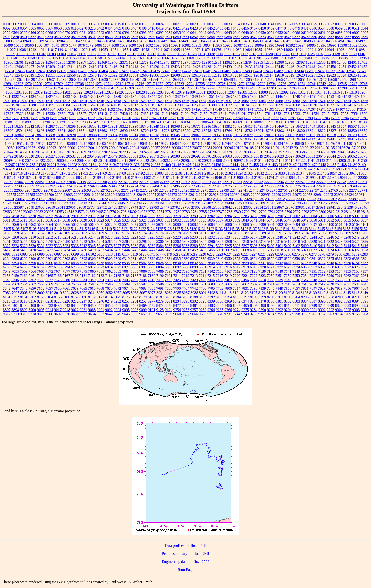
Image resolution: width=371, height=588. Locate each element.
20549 (113, 156)
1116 (236, 54)
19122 (341, 135)
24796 (122, 212)
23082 (124, 199)
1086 (98, 45)
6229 (270, 254)
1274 (301, 84)
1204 (308, 58)
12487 (278, 71)
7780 (203, 288)
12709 (89, 84)
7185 (117, 276)
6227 (253, 254)
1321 (7, 97)
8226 (66, 301)
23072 (103, 199)
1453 (330, 97)
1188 (241, 58)
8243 (92, 301)
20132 (309, 148)
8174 (109, 297)
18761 (217, 131)
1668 (296, 105)
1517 (109, 101)
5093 (288, 224)
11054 (113, 50)
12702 (58, 84)
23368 (343, 199)
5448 (160, 250)
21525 (84, 169)
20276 (196, 152)
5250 (364, 237)
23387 (353, 199)
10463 (256, 41)
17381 (71, 114)
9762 (322, 314)
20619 (258, 156)
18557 (352, 126)
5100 (330, 224)
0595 (160, 33)
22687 (67, 190)
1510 (49, 101)
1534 (203, 101)
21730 (45, 173)
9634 (92, 314)
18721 (154, 131)
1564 (262, 101)
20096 (228, 148)
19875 (320, 143)
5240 (279, 237)
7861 (305, 288)
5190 (271, 233)
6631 (185, 263)
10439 (152, 41)
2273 (204, 190)
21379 (145, 165)
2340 (16, 203)
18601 (29, 131)
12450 (331, 67)
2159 (197, 169)
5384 (160, 246)
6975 (356, 267)
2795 (280, 212)
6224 (228, 254)
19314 (165, 139)
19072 (248, 135)
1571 (322, 101)
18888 (50, 135)
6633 (203, 263)
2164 (231, 169)
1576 (364, 101)
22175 (144, 182)
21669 (289, 169)
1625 (194, 105)
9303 (330, 310)
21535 (114, 169)
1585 (75, 105)
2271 (125, 190)
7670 (109, 288)
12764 (108, 88)
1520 (134, 101)
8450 (92, 305)
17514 (268, 114)
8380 (271, 301)
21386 (156, 165)
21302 (83, 165)
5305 (203, 242)
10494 (339, 41)
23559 (344, 203)
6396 (32, 263)
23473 (179, 203)
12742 (321, 84)
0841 (168, 37)
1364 (237, 97)
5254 (24, 242)
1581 (41, 105)
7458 (220, 280)
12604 (133, 75)
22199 (175, 182)
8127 (270, 293)
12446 (290, 67)
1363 (228, 97)
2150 (26, 169)
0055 (313, 24)
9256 (185, 310)
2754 (160, 212)
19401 (290, 139)
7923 (322, 288)
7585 (100, 284)
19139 (362, 135)
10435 (121, 41)
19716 (195, 143)
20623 (279, 156)
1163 (140, 58)
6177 (160, 254)
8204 (296, 297)
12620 (300, 75)
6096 (49, 254)
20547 (102, 156)
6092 (15, 254)
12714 (129, 84)
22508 (196, 186)
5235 (237, 237)
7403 (126, 280)
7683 (143, 288)
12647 (218, 79)
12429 (217, 67)
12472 (134, 71)
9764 (339, 314)
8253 (126, 301)
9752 (262, 314)
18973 (102, 135)
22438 (81, 186)
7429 (194, 280)
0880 (313, 37)
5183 (220, 233)
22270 (321, 182)
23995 (49, 212)
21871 (17, 178)
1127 (328, 54)
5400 (271, 246)
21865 (362, 173)
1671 (322, 105)
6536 (126, 263)
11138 (210, 54)
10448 (183, 41)
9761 (313, 314)
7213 (194, 276)
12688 (362, 79)
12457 (41, 71)
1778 (266, 118)
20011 (93, 148)
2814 (348, 212)
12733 (261, 84)
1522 (151, 101)
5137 (253, 229)
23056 (62, 199)
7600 (194, 284)
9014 (49, 310)
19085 (279, 135)
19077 (269, 135)
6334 (168, 259)
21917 (186, 178)
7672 (117, 288)
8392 (339, 301)
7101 (203, 271)
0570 (66, 33)
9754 (271, 314)
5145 (321, 229)
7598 (177, 284)
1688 (86, 109)
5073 (117, 224)
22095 (61, 182)
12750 (27, 88)
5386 (177, 246)
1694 (128, 109)
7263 (356, 276)
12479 (197, 71)
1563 (254, 101)
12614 (238, 75)
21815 (209, 173)
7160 (24, 276)
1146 (361, 54)
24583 (90, 212)
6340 (220, 259)
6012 (271, 250)
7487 (237, 280)
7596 (160, 284)
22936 (235, 195)
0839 (151, 37)
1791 (55, 122)
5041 (254, 220)
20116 (280, 148)
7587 (117, 284)
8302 (194, 301)
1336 (92, 97)
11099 (11, 54)
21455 (254, 165)
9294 (288, 310)
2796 (288, 212)
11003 (363, 45)
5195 (313, 233)
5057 (364, 220)
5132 (210, 229)
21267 (10, 165)
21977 (280, 178)
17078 (186, 109)
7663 (75, 288)
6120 (143, 254)
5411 (322, 246)
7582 (92, 284)
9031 (83, 310)
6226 (245, 254)
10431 (89, 41)
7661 (66, 288)
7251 (279, 276)
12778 (211, 88)
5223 (134, 237)
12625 (352, 75)
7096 (194, 271)
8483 (211, 305)
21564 (160, 169)
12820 (57, 92)
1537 (228, 101)
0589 (117, 33)
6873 (100, 267)
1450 (305, 97)
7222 (254, 276)
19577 (51, 143)
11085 (257, 50)
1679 (18, 109)
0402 (100, 28)
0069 (66, 28)
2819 (24, 216)
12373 (144, 62)
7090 (169, 271)
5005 (322, 216)
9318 (32, 314)
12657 (322, 79)
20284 (206, 152)
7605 (228, 284)
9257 (194, 310)
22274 (331, 182)
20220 (102, 152)
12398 (331, 62)
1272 (159, 84)
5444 (126, 250)
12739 (292, 84)
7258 (322, 276)
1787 (364, 118)
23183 (207, 199)
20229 (123, 152)
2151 (56, 169)
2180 (150, 173)
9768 (364, 314)
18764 (227, 131)
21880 (67, 178)
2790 (246, 212)
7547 (305, 280)
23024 (349, 195)
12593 (123, 75)
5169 (100, 233)
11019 (73, 50)
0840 (160, 37)
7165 (49, 276)
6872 (92, 267)
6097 (58, 254)
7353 (41, 280)
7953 (339, 288)
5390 (203, 246)
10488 (318, 41)
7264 (364, 276)
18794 (258, 131)
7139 (270, 271)
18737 (175, 131)
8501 (279, 305)
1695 (137, 109)
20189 (81, 152)
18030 (175, 122)
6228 (262, 254)
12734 (271, 84)
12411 (71, 67)
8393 (347, 301)
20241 (133, 152)
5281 (75, 242)
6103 (101, 254)
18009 (133, 122)
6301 (49, 259)
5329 (24, 246)
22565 (290, 186)
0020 (151, 24)
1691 (103, 109)
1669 (305, 105)
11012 (31, 50)
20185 (71, 152)
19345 (206, 139)
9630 (66, 314)
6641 (262, 263)
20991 (228, 161)
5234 (228, 237)
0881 (322, 37)
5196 (322, 233)
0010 (75, 24)
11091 (298, 50)
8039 (84, 293)
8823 (347, 305)
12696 (18, 84)
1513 (75, 101)
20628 (300, 156)
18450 (269, 126)
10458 (225, 41)
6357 (279, 259)
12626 (362, 75)
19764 (257, 143)
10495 (350, 41)
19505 (9, 143)
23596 (9, 207)
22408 (61, 186)
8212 (364, 297)
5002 (296, 216)
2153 (104, 169)
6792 (49, 267)
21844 (301, 173)
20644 (331, 156)
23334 (291, 199)
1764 (108, 118)
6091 (7, 254)
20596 (206, 156)
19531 (30, 143)
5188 (254, 233)
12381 (217, 62)
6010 (254, 250)
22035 (332, 178)
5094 (296, 224)
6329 (160, 259)
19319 (175, 139)
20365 (310, 152)
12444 (269, 67)
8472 (151, 305)
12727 (211, 84)
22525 (227, 186)
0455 (237, 28)
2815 (356, 212)
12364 (50, 62)
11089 (278, 50)
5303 (185, 242)
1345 (160, 97)
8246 (100, 301)
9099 (143, 310)
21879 (48, 178)
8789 (313, 305)
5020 (83, 220)
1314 (319, 92)
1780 (283, 118)
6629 (168, 263)
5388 (185, 246)
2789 (237, 212)
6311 (134, 259)
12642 (166, 79)
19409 (300, 139)
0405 (117, 28)
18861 (9, 135)
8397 (7, 305)
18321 (113, 126)
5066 (66, 224)
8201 (279, 297)
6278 (322, 254)
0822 (32, 37)
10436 (131, 41)
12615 (248, 75)
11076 (216, 50)
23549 (323, 203)
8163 (41, 297)
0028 (185, 24)
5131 (202, 229)
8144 (339, 293)
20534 (81, 156)
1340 (126, 97)
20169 (50, 152)
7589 (126, 284)
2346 (150, 203)
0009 (66, 24)
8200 (271, 297)
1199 (266, 58)
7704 (185, 288)
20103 (238, 148)
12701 (48, 84)
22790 (49, 195)
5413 (339, 246)
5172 (126, 233)
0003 (24, 24)
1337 (100, 97)
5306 (211, 242)
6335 (177, 259)
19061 (196, 135)
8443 (66, 305)
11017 (52, 50)
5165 (66, 233)
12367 (81, 62)
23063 (72, 199)
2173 (36, 173)
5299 (151, 242)
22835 (120, 195)
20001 (72, 148)
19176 (40, 139)
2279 (40, 195)
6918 (245, 267)
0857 (237, 37)
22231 (238, 182)
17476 (213, 114)
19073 (259, 135)
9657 (160, 314)
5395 (228, 246)
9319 (41, 314)
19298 (144, 139)
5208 (15, 237)
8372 (237, 301)
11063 (165, 50)
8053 (118, 293)
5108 (33, 229)
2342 (64, 203)
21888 (88, 178)
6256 (287, 254)
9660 (177, 314)
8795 (322, 305)
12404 (9, 67)
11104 (61, 54)
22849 (141, 195)
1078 (81, 45)
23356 (322, 199)
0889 (364, 37)
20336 (258, 152)
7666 (92, 288)
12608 (175, 75)
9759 (305, 314)
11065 (175, 50)
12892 (284, 92)
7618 (313, 284)
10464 (266, 41)
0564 (15, 33)
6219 (194, 254)
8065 (126, 293)
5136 (244, 229)
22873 (172, 195)
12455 (20, 71)
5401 (279, 246)
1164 (148, 58)
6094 (32, 254)
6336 (185, 259)
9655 (151, 314)
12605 (144, 75)
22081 (40, 182)
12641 (155, 79)
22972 (297, 195)
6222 (211, 254)
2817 (7, 216)
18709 (144, 131)
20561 (123, 156)
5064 (49, 224)
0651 (271, 33)
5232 (211, 237)
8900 (32, 310)
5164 (58, 233)
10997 (332, 45)
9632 (83, 314)
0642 (203, 33)
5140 (278, 229)
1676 (356, 105)
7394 (100, 280)
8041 (92, 293)
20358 (300, 152)
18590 (9, 131)
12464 (103, 71)
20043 (124, 148)
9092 (109, 310)
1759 (35, 118)
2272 (144, 190)
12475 (155, 71)
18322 (123, 126)
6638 (237, 263)
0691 (322, 33)
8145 (347, 293)
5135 (236, 229)
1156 (81, 58)
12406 (19, 67)
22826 (99, 195)
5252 (15, 242)
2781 (169, 212)
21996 (311, 178)
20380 (331, 152)
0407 (134, 28)
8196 (237, 297)
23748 (133, 207)
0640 (185, 33)
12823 (88, 92)
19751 (247, 143)
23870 (290, 207)
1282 (47, 92)
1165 (157, 58)
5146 (330, 229)
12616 (258, 75)
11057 (134, 50)
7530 (271, 280)
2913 (92, 216)
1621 (160, 105)
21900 (136, 178)
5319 (305, 242)
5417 (7, 250)
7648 (24, 288)
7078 (75, 271)
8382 (288, 301)
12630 (41, 79)
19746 (237, 143)
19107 (311, 135)
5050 (313, 220)
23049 (30, 199)
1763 (100, 118)
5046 (279, 220)
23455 (141, 203)
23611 (60, 207)
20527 (50, 156)
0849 (177, 37)
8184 (177, 297)
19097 (300, 135)
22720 (153, 190)
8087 (186, 293)
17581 (25, 118)
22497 (185, 186)
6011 (262, 250)
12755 (69, 88)
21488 (342, 165)
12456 (30, 71)
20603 (227, 156)
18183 (362, 122)
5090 (262, 224)
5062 (32, 224)
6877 (117, 267)
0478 (288, 28)
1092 (149, 45)
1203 (300, 58)
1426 (271, 97)
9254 (177, 310)
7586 (109, 284)
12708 (79, 84)
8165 (58, 297)
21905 (157, 178)
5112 (58, 229)
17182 (259, 109)
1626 (203, 105)
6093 (24, 254)
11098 (360, 50)
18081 (248, 122)
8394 (356, 301)
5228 (177, 237)
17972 (123, 122)
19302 (154, 139)
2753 (152, 212)
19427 (321, 139)
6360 (305, 259)
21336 (104, 165)
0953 (35, 41)
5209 (24, 237)
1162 (132, 58)
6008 (245, 250)
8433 (49, 305)
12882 (211, 92)
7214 (203, 276)
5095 (305, 224)
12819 (38, 92)
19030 (165, 135)
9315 (24, 314)
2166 (258, 169)
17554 (354, 114)
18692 (123, 131)
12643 (176, 79)
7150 (305, 271)
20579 (165, 156)
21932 (196, 178)
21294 (62, 165)
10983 (197, 45)
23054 (51, 199)
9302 (322, 310)
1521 (143, 101)
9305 (347, 310)
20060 (176, 148)
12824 (98, 92)
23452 (131, 203)
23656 (71, 207)
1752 (277, 114)
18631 (61, 131)
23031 (360, 195)
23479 (189, 203)
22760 (333, 190)
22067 (19, 182)
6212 (177, 254)
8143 (330, 293)
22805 (79, 195)
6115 (117, 254)
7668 (100, 288)
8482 (203, 305)
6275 (296, 254)
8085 (177, 293)
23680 (81, 207)
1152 (48, 58)
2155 (142, 169)
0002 (15, 24)
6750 (347, 263)
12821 (67, 92)
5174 (143, 233)
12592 (113, 75)
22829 (110, 195)
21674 (308, 169)
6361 (313, 259)
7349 (24, 280)
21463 (273, 165)
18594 (19, 131)
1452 (322, 97)
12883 (221, 92)
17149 (217, 109)
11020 (83, 50)
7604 (220, 284)
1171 (207, 58)
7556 (347, 280)
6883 (151, 267)
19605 (101, 143)
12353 (354, 58)
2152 (75, 169)
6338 (203, 259)
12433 (248, 67)
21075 (269, 161)
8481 (194, 305)
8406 (24, 305)
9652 (143, 314)
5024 (109, 220)
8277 (151, 301)
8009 (41, 293)
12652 (270, 79)
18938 (92, 135)
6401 (58, 263)
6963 (313, 267)
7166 (58, 276)
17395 (92, 114)
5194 (305, 233)
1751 (258, 114)
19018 (155, 135)
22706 (115, 190)
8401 (15, 305)
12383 (238, 62)
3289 (271, 216)
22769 (344, 190)
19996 (62, 148)
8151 (7, 297)
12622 (321, 75)
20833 (82, 161)
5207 (7, 237)
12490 (289, 71)
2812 (331, 212)
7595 (151, 284)
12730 (250, 84)
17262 (290, 109)
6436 (75, 263)
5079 (168, 224)
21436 (216, 165)
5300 (160, 242)
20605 (238, 156)
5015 (41, 220)
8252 (117, 301)
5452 (194, 250)
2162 (214, 169)
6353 (245, 259)
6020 (296, 250)
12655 (301, 79)
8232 (75, 301)
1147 (6, 58)
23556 (333, 203)
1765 (117, 118)
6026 (347, 250)
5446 (143, 250)
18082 (258, 122)
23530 (302, 203)
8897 (7, 310)
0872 (254, 37)
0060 (356, 24)
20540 (92, 156)
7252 (288, 276)
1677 (364, 105)
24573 (80, 212)
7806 (228, 288)
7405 (134, 280)
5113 (66, 229)
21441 (235, 165)
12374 (154, 62)
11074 (206, 50)
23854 (258, 207)
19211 (81, 139)
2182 (229, 173)
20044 (134, 148)
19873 (309, 143)
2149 (362, 165)
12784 (282, 88)
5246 (330, 237)
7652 (41, 288)
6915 (220, 267)
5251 (7, 242)
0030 (203, 24)
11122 (182, 54)
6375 (330, 259)
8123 (245, 293)
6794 (66, 267)
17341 (40, 114)
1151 (39, 58)
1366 (254, 97)
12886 (253, 92)
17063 (165, 109)
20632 (310, 156)
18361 (165, 126)
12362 (29, 62)
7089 (160, 271)
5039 (237, 220)
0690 (313, 33)
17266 (300, 109)
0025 (168, 24)
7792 (220, 288)
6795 (75, 267)
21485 (332, 165)
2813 (339, 212)
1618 (143, 105)
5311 (254, 242)
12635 (93, 79)
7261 (339, 276)
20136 (340, 148)
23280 (249, 199)
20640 (321, 156)
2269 (77, 190)
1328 (58, 97)
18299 (71, 126)
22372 (40, 186)
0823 (41, 37)
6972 (347, 267)
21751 (73, 173)
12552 (61, 75)
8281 (168, 301)
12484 (257, 71)
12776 (200, 88)
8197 (245, 297)
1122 (286, 54)
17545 (325, 114)
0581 (83, 33)
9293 (279, 310)
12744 (332, 84)
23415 (55, 203)
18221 (9, 126)
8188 (194, 297)
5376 (109, 246)
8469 (143, 305)
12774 (179, 88)
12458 (51, 71)
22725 (185, 190)
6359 (296, 259)
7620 (330, 284)
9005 (41, 310)
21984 (290, 178)
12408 (40, 67)
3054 (143, 216)
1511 (58, 101)
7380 (66, 280)
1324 (32, 97)
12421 (165, 67)
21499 (17, 169)
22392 (50, 186)
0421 (177, 28)
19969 (10, 148)
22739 (224, 190)
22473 (123, 186)
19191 (61, 139)
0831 (92, 37)
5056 (356, 220)
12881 (201, 92)
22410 (71, 186)
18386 (206, 126)
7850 (288, 288)
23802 (196, 207)
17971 (112, 122)
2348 (199, 203)
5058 (7, 224)
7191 (168, 276)
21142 (320, 161)
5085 (220, 224)
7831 (245, 288)
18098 (289, 122)
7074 (58, 271)
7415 (160, 280)
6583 (151, 263)
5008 (347, 216)
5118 (100, 229)
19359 (238, 139)
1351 (211, 97)
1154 (64, 58)
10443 (173, 41)
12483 (247, 71)
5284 (100, 242)
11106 (82, 54)
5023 (100, 220)
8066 (135, 293)
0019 (143, 24)
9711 (211, 314)
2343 (73, 203)
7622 (339, 284)
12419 (144, 67)
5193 (296, 233)
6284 (7, 259)
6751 (356, 263)
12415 (102, 67)
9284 (254, 310)
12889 (274, 92)
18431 (258, 126)
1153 (56, 58)
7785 (211, 288)
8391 (330, 301)
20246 (144, 152)
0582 (92, 33)
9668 (203, 314)
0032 (220, 24)
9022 (75, 310)
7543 (288, 280)
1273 (241, 84)
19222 (102, 139)
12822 (78, 92)
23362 (332, 199)
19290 (133, 139)
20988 (217, 161)
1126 (319, 54)
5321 (322, 242)
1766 (136, 118)
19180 (50, 139)
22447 (113, 186)
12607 (165, 75)
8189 (203, 297)
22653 (9, 190)
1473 (356, 97)
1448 (288, 97)
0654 (288, 33)
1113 (201, 54)
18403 (238, 126)
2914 (100, 216)
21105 (280, 161)
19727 (216, 143)
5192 (288, 233)
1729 (331, 109)
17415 (102, 114)
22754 (293, 190)
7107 (228, 271)
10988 (249, 45)
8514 (305, 305)
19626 (132, 143)
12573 (92, 75)
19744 (226, 143)
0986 (70, 41)
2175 (63, 173)
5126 (168, 229)
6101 (84, 254)
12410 (61, 67)
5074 (126, 224)
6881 (134, 267)
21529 (95, 169)
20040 (114, 148)
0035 (245, 24)
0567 (41, 33)
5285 (109, 242)
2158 (188, 169)
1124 (303, 54)
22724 (174, 190)
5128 (185, 229)
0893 (10, 41)
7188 (143, 276)
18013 (144, 122)
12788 (323, 88)
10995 (311, 45)
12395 (310, 62)
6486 (109, 263)
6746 (313, 263)
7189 (151, 276)
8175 (117, 297)
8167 (75, 297)
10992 (290, 45)
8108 (211, 293)
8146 (356, 293)
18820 (300, 131)
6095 (41, 254)
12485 (268, 71)
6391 (364, 259)
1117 (244, 54)
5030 (160, 220)
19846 (299, 143)
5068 (83, 224)
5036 (211, 220)
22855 (151, 195)
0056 (322, 24)
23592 (364, 203)
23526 (291, 203)
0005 (41, 24)
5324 (347, 242)
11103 (51, 54)
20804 (61, 161)
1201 (283, 58)
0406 (126, 28)
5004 (313, 216)
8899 (24, 310)
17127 (207, 109)
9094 (117, 310)
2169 (346, 169)
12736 (282, 84)
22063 (9, 182)
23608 (40, 207)
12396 (321, 62)
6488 (117, 263)
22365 (29, 186)
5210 (32, 237)
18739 (185, 131)
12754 (58, 88)
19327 (185, 139)
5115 (83, 229)
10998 (342, 45)
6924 (296, 267)
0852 (194, 37)
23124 (176, 199)
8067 (143, 293)
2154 (123, 169)
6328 (151, 259)
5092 (279, 224)
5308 (228, 242)
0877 (296, 37)
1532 (194, 101)
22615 (331, 186)
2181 (179, 173)
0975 (53, 41)
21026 (248, 161)
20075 (186, 148)
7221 (245, 276)
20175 (61, 152)
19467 (362, 139)
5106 (16, 229)
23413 (44, 203)
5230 (194, 237)
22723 (164, 190)
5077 (151, 224)
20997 (238, 161)
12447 (300, 67)
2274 (234, 190)
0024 (160, 24)
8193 (220, 297)
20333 (248, 152)
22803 (68, 195)
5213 (58, 237)
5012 (15, 220)
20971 (207, 161)
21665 (278, 169)
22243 (269, 182)
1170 (199, 58)
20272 (185, 152)
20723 (40, 161)
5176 (160, 233)
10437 (141, 41)
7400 (117, 280)
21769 (102, 173)
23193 (228, 199)
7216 (220, 276)
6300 (41, 259)
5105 (7, 229)
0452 (211, 28)
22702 (105, 190)
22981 (318, 195)
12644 (186, 79)
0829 (75, 37)
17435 (144, 114)
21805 (169, 173)
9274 (237, 310)
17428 (123, 114)
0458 (262, 28)
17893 (26, 122)
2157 (169, 169)
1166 (165, 58)
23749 (144, 207)
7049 (7, 271)
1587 (92, 105)
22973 (308, 195)
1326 (41, 97)
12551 (50, 75)
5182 (211, 233)
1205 (317, 58)
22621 (342, 186)
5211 (41, 237)
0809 (7, 37)
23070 (93, 199)
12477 (176, 71)
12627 (9, 79)
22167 (123, 182)
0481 (305, 28)
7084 (126, 271)
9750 (254, 314)
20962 (186, 161)
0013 (100, 24)
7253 (296, 276)
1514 (83, 101)
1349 (194, 97)
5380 (134, 246)
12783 (271, 88)
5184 (228, 233)
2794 (271, 212)
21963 (248, 178)
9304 (339, 310)
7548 (313, 280)
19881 (341, 143)
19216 (92, 139)
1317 (344, 92)
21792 (140, 173)
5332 (49, 246)
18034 (185, 122)
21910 (176, 178)
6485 (100, 263)
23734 (123, 207)
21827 (249, 173)
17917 (64, 122)
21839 (291, 173)
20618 (248, 156)
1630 (211, 105)
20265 (165, 152)
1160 (115, 58)
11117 (152, 54)
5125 (159, 229)
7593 (134, 284)
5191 (279, 233)
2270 (96, 190)
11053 (103, 50)
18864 (30, 135)
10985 (217, 45)
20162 (40, 152)
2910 (66, 216)
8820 (339, 305)
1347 (177, 97)
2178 (112, 173)
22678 (48, 190)
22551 (248, 186)
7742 (194, 288)
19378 (258, 139)
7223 (262, 276)
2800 (322, 212)
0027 (177, 24)
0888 (356, 37)
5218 (100, 237)
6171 (151, 254)
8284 (177, 301)
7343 (7, 280)
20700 (19, 161)
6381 (339, 259)
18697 (133, 131)
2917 (126, 216)
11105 (72, 54)
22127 (92, 182)
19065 (217, 135)
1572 (330, 101)
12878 (169, 92)
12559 (81, 75)
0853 (203, 37)
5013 (24, 220)
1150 (31, 58)
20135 (330, 148)
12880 (190, 92)
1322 (15, 97)
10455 (204, 41)
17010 (155, 109)
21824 (238, 173)
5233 (220, 237)
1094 (166, 45)
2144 (226, 165)
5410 (313, 246)
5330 (32, 246)
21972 (259, 178)
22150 (102, 182)
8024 (66, 293)
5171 (117, 233)
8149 (364, 293)
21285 (31, 165)
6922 (279, 267)
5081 (185, 224)
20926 (155, 161)
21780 (121, 173)
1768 (163, 118)
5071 (100, 224)
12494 (299, 71)
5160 (24, 233)
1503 (15, 101)
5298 (143, 242)
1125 (311, 54)
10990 (269, 45)
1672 (330, 105)
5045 (271, 220)
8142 (322, 293)
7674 (126, 288)
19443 (342, 139)
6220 (202, 254)
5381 (143, 246)
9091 (100, 310)
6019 (288, 250)
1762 (91, 118)
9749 (245, 314)
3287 (254, 216)
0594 (151, 33)
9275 (245, 310)
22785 (30, 195)
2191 (166, 178)
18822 (321, 131)
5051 (322, 220)
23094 (134, 199)
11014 (42, 50)
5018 (66, 220)
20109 (259, 148)
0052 (288, 24)
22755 (304, 190)
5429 (92, 250)
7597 (168, 284)
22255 (290, 182)
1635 (254, 105)
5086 (228, 224)
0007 (58, 24)
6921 (271, 267)
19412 (310, 139)
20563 (133, 156)
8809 (330, 305)
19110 (321, 135)
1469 (339, 97)
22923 (214, 195)
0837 (143, 37)
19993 (51, 148)
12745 (342, 84)
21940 (217, 178)
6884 (160, 267)
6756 (32, 267)
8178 (134, 297)
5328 (15, 246)
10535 (19, 45)
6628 (160, 263)
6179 (168, 254)
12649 (238, 79)
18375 (196, 126)
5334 (66, 246)
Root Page (185, 570)
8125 (253, 293)
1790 (46, 122)
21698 (356, 169)
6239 (279, 254)
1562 (245, 101)
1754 (315, 114)
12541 (351, 71)
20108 (249, 148)
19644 (153, 143)
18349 (154, 126)
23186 (218, 199)
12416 (113, 67)
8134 (296, 293)
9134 (168, 310)
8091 (203, 293)
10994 (301, 45)
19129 (352, 135)
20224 (113, 152)
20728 (51, 161)
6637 (228, 263)
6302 (58, 259)
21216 (352, 161)
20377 (321, 152)
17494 (240, 114)
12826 (119, 92)
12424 (185, 67)
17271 (321, 109)
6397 (41, 263)
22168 (133, 182)
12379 (196, 62)
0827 (58, 37)
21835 (270, 173)
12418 (133, 67)
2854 (58, 216)
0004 (32, 24)
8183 (168, 297)
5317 (288, 242)
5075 (134, 224)
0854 (211, 37)
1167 (174, 58)
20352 (279, 152)
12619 (290, 75)
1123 (294, 54)
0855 (220, 37)
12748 (363, 84)
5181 (203, 233)
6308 (109, 259)
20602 (217, 156)
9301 (313, 310)
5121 (125, 229)
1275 (18, 88)
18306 (81, 126)
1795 (103, 122)
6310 (126, 259)
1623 (177, 105)
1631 (220, 105)
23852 (248, 207)
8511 (296, 305)
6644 (288, 263)
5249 (356, 237)
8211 (356, 297)
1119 (261, 54)
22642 (362, 186)
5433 (100, 250)
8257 (143, 301)
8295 (185, 301)
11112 (132, 54)
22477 (144, 186)
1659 (279, 105)
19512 (20, 143)
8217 (41, 301)
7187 (134, 276)
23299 (270, 199)
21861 (351, 173)
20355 (290, 152)
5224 (143, 237)
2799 (314, 212)
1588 (100, 105)
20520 (29, 156)
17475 (203, 114)
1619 (151, 105)
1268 (352, 79)
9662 (185, 314)
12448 (310, 67)
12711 (108, 84)
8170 (83, 297)
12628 (20, 79)
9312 (7, 314)
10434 (110, 41)
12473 (145, 71)
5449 (168, 250)
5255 (32, 242)
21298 (72, 165)
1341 (134, 97)
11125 (192, 54)
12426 (196, 67)
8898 (15, 310)
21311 (93, 165)
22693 (86, 190)
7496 (245, 280)
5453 (203, 250)
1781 (292, 118)
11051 (93, 50)
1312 (302, 92)
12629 (30, 79)
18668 (102, 131)
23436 (93, 203)
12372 (133, 62)
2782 (177, 212)
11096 (339, 50)
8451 (100, 305)
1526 (185, 101)
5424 (66, 250)
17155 (228, 109)
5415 (356, 246)
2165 (250, 169)
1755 (334, 114)
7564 (24, 284)
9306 (356, 310)
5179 (185, 233)
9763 (330, 314)
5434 (109, 250)
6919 (254, 267)
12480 (216, 71)
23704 (92, 207)
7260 (330, 276)
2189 (97, 178)
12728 (221, 84)
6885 (168, 267)
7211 (177, 276)
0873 (262, 37)
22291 (362, 182)
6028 (364, 250)
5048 (296, 220)
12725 (200, 84)
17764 (238, 118)
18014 (154, 122)
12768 (129, 88)
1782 (300, 118)
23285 (259, 199)
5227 (168, 237)
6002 (228, 250)
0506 (313, 28)
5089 (254, 224)
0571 (75, 33)
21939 (207, 178)
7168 (75, 276)
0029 (194, 24)
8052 (109, 293)
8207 (322, 297)
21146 (331, 161)
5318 (296, 242)
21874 (27, 178)
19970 (20, 148)
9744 (237, 314)
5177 (168, 233)
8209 (339, 297)
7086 (143, 271)
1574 (347, 101)
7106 (220, 271)
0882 (330, 37)
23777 (165, 207)
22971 (287, 195)
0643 (211, 33)
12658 (332, 79)
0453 (220, 28)
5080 (177, 224)
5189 (262, 233)
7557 (356, 280)
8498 (262, 305)
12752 (48, 88)
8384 (305, 301)
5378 (126, 246)
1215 (325, 58)
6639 (245, 263)
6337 (194, 259)
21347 (114, 165)
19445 (352, 139)
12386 (269, 62)
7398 (109, 280)
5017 (58, 220)
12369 (102, 62)
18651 (81, 131)
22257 (300, 182)
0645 (228, 33)
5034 (194, 220)
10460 (235, 41)
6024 (330, 250)
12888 (263, 92)
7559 (7, 284)
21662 (268, 169)
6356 (271, 259)
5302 (177, 242)
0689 (305, 33)
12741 (311, 84)
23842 (227, 207)
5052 (330, 220)
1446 (279, 97)
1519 (126, 101)
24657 (101, 212)
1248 (206, 71)
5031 (168, 220)
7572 (58, 284)
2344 (102, 203)
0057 (330, 24)
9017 (58, 310)
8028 (75, 293)
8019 (58, 293)
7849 (279, 288)
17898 (37, 122)
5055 (347, 220)
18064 (216, 122)
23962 (18, 212)
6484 (92, 263)
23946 (362, 207)
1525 (177, 101)
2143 (196, 165)
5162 (41, 233)
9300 (305, 310)
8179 (143, 297)
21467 (283, 165)
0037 (254, 24)
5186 (237, 233)
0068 (58, 28)
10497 (360, 41)
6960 (305, 267)
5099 (322, 224)
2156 (150, 169)
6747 (322, 263)
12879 (180, 92)
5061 (24, 224)
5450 (177, 250)
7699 (168, 288)
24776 (111, 212)
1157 (90, 58)
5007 (339, 216)
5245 (322, 237)
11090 (288, 50)
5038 (228, 220)
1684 (52, 109)
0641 (194, 33)
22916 (203, 195)
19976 (31, 148)
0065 (32, 28)
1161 (123, 58)
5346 (100, 246)
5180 (194, 233)
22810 (89, 195)
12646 (207, 79)
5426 (83, 250)
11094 (329, 50)
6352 (237, 259)
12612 (217, 75)
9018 (66, 310)
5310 (245, 242)
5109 (41, 229)
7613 (288, 284)
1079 (90, 45)
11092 (309, 50)
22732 (214, 190)
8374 (245, 301)
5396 (237, 246)
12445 (279, 67)
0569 (58, 33)
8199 (262, 297)
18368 (175, 126)
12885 (242, 92)
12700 (37, 84)
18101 (300, 122)
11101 (31, 54)
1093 (158, 45)
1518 (117, 101)
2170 (365, 169)
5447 (151, 250)
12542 (362, 71)
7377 (49, 280)
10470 (277, 41)
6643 (279, 263)
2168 (327, 169)
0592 (134, 33)
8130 (287, 293)
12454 (9, 71)
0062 (7, 28)
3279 (185, 216)
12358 (364, 58)
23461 (160, 203)
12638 (124, 79)
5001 (288, 216)
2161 (205, 169)
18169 (351, 122)
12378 (185, 62)
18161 (341, 122)
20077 (197, 148)
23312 (280, 199)
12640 (145, 79)
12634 (82, 79)
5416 (364, 246)
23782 (175, 207)
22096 (71, 182)
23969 (28, 212)
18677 (113, 131)
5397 (245, 246)
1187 (232, 58)
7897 (313, 288)
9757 (288, 314)
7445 (203, 280)
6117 (126, 254)
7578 (83, 284)
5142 (296, 229)
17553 (344, 114)
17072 (176, 109)
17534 (306, 114)
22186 (165, 182)
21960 (238, 178)
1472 (347, 97)
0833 (109, 37)
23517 (281, 203)
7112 (237, 271)
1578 (15, 105)
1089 (124, 45)
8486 (228, 305)
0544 (364, 28)
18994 (113, 135)
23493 (239, 203)
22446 (102, 186)
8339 (211, 301)
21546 (132, 169)
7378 (58, 280)
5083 (203, 224)
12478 (186, 71)
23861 (269, 207)
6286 (24, 259)
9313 (15, 314)
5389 (194, 246)
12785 (292, 88)
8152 (15, 297)
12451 (342, 67)
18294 (61, 126)
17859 (336, 118)
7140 (279, 271)
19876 (330, 143)
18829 (342, 131)
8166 (66, 297)
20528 (61, 156)
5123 (142, 229)
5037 (220, 220)
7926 (330, 288)
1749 (231, 114)
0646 (237, 33)
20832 (71, 161)
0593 (143, 33)
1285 (160, 92)
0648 (245, 33)
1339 (117, 97)
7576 (75, 284)
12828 (140, 92)
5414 (347, 246)
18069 (237, 122)
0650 (262, 33)
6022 (313, 250)
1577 (7, 105)
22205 (185, 182)
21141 (310, 161)
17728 (219, 118)
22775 (11, 195)
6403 (66, 263)
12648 (228, 79)
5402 (288, 246)
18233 (19, 126)
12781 (250, 88)
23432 (82, 203)
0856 (228, 37)
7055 (15, 271)
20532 (71, 156)
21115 (290, 161)
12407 (29, 67)
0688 (296, 33)
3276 (160, 216)
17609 (63, 118)
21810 (188, 173)
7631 (347, 284)
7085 (135, 271)
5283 (92, 242)
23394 (7, 203)
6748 (330, 263)
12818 (27, 92)
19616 (122, 143)
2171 (9, 173)
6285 (15, 259)
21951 (228, 178)
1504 (24, 101)
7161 (32, 276)
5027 (134, 220)
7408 (143, 280)
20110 (270, 148)
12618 (279, 75)
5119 (108, 229)
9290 (262, 310)
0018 (134, 24)
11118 (162, 54)
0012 (92, 24)
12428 (206, 67)
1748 (222, 114)
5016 (49, 220)
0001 (7, 24)
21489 (353, 165)
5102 (347, 224)
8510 (288, 305)
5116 (91, 229)
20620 (269, 156)
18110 (310, 122)
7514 (254, 280)
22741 (243, 190)
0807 (364, 33)
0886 (339, 37)
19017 (144, 135)
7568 (41, 284)
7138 (262, 271)
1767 (144, 118)
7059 (24, 271)
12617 (269, 75)
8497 (254, 305)
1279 (333, 88)
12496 (309, 71)
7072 (49, 271)
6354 (254, 259)
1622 (168, 105)
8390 (322, 301)
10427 (79, 41)
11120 (172, 54)
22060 (363, 178)
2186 (342, 173)
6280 (339, 254)
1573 (339, 101)
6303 (66, 259)
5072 (109, 224)
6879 (126, 267)
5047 (288, 220)
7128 (253, 271)
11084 (247, 50)
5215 (75, 237)
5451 (185, 250)
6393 (15, 263)
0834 (117, 37)
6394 (24, 263)
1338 (109, 97)
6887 (177, 267)
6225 (236, 254)
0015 (117, 24)
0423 (194, 28)
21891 (117, 178)
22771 (362, 190)
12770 (159, 88)
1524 (168, 101)
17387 (81, 114)
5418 (15, 250)
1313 (310, 92)
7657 (49, 288)
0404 (109, 28)
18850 (352, 131)
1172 (215, 58)
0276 (92, 28)
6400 (49, 263)
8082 (169, 293)
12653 (280, 79)
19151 (19, 139)
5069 (92, 224)
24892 (132, 212)
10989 (259, 45)
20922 (144, 161)
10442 (162, 41)
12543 (9, 75)
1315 (327, 92)
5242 (296, 237)
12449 (321, 67)
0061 (364, 24)
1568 (296, 101)
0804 (347, 33)
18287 (50, 126)
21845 (311, 173)
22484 (154, 186)
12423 (175, 67)
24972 (142, 212)
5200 (356, 233)
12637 (114, 79)
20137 (351, 148)
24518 (70, 212)
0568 (49, 33)
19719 (205, 143)
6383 (356, 259)
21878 (37, 178)
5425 (75, 250)
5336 (75, 246)
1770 (180, 118)
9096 (134, 310)
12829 (150, 92)
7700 (177, 288)
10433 (100, 41)
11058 (144, 50)
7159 (15, 276)
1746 (164, 114)
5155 (347, 229)
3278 (177, 216)
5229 (185, 237)
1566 (279, 101)
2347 (169, 203)
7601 (203, 284)
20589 (185, 156)
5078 (160, 224)
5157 (364, 229)
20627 (290, 156)
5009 (356, 216)
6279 (330, 254)
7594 (143, 284)
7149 (296, 271)
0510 (347, 28)
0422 (185, 28)
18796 (269, 131)
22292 (9, 186)
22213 (206, 182)
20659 (342, 156)
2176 (93, 173)
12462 (93, 71)
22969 (276, 195)
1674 (347, 105)
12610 (196, 75)
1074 (47, 45)
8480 (185, 305)
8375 (254, 301)
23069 (82, 199)
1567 (288, 101)
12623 (331, 75)
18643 (71, 131)
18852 (362, 131)
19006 (123, 135)
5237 (254, 237)
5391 (211, 246)
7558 (364, 280)
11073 (196, 50)
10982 (186, 45)
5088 (245, 224)
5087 (237, 224)
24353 (59, 212)
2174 (55, 173)
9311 (364, 310)
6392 (7, 263)
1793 (84, 122)
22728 (195, 190)
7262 (347, 276)
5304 (194, 242)
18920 (71, 135)
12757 (79, 88)
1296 (293, 92)
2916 (117, 216)
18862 (19, 135)
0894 (18, 41)
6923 (288, 267)
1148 (14, 58)
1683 (43, 109)
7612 (279, 284)
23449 (112, 203)
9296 (296, 310)
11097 (350, 50)
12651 (259, 79)
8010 (49, 293)
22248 (279, 182)
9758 (296, 314)
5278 (49, 242)
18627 (50, 131)
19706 (185, 143)
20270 (175, 152)
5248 (347, 237)
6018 (279, 250)
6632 (194, 263)
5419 (24, 250)
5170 (109, 233)
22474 (133, 186)
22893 (183, 195)
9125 (160, 310)
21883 (77, 178)
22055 (353, 178)
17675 (154, 118)
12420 (154, 67)
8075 (152, 293)
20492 (9, 156)
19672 (164, 143)
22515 (206, 186)
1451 (313, 97)
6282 (356, 254)
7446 (211, 280)
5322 (330, 242)
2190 (126, 178)
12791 (353, 88)
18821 (310, 131)
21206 (341, 161)
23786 (185, 207)
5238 (262, 237)
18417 (248, 126)
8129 (279, 293)
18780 (248, 131)
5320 (313, 242)
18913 (61, 135)
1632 (228, 105)
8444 (75, 305)
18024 (164, 122)
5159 (15, 233)
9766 (356, 314)
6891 (203, 267)
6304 (75, 259)
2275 (274, 190)
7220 (237, 276)
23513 (271, 203)
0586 (109, 33)
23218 (238, 199)
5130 (193, 229)
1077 (73, 45)
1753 (286, 114)
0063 (15, 28)
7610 (262, 284)
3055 (151, 216)
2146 (264, 165)
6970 (339, 267)
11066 (185, 50)
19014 (134, 135)
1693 (120, 109)
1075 (56, 45)
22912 (193, 195)
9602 (58, 314)
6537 (134, 263)
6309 (117, 259)
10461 (246, 41)
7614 (296, 284)
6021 (305, 250)
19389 (269, 139)
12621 (310, 75)
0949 (27, 41)
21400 (166, 165)
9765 (347, 314)
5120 (117, 229)
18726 (165, 131)
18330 (133, 126)
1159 (106, 58)
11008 (21, 50)
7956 (347, 288)
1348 (185, 97)
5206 (364, 233)
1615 (117, 105)
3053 (134, 216)
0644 (220, 33)
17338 (29, 114)
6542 (143, 263)
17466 (184, 114)
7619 (322, 284)
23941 (331, 207)
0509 (339, 28)
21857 (332, 173)
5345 (92, 246)
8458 (109, 305)
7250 (271, 276)
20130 (299, 148)
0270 (83, 28)
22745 (264, 190)
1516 (100, 101)
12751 (37, 88)
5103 (356, 224)
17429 (133, 114)
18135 (331, 122)
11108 (102, 54)
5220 (109, 237)
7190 (160, 276)
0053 (296, 24)
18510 (321, 126)
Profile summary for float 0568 (185, 554)
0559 (7, 33)
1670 (313, 105)
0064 (24, 28)
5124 (151, 229)
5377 (117, 246)
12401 (352, 62)
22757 (314, 190)
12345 (343, 58)
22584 (310, 186)
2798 (305, 212)
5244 (313, 237)
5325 (356, 242)
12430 (227, 67)
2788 (229, 212)
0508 (330, 28)
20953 (176, 161)
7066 (32, 271)
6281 (347, 254)
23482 (208, 203)
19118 (331, 135)
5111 (50, 229)
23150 (197, 199)
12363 (40, 62)
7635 (356, 284)
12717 (150, 84)
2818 (15, 216)
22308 (19, 186)
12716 (140, 84)
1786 (345, 118)
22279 (352, 182)
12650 (249, 79)
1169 (190, 58)
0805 (356, 33)
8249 (109, 301)
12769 (140, 88)
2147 (293, 165)
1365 (245, 97)
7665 (83, 288)
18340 (144, 126)
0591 (126, 33)
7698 (160, 288)
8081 (160, 293)
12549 (29, 75)
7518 (262, 280)
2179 (131, 173)
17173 (248, 109)
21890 (106, 178)
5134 (227, 229)
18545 (331, 126)
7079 (84, 271)
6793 (58, 267)
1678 (9, 109)
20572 (144, 156)
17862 (354, 118)
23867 (279, 207)
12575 (102, 75)
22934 (224, 195)
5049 (305, 220)
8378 (262, 301)
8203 (288, 297)
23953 (7, 212)
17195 (269, 109)
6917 (237, 267)
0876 (288, 37)
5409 (305, 246)
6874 (109, 267)
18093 (269, 122)
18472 (300, 126)
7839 (262, 288)
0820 (15, 37)
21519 (65, 169)
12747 (353, 84)
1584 (66, 105)
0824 (49, 37)
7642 (7, 288)
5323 (339, 242)
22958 (266, 195)
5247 (339, 237)
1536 (220, 101)
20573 (154, 156)
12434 (258, 67)
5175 (151, 233)
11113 (142, 54)
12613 (227, 75)
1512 (66, 101)
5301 (168, 242)
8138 (305, 293)
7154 (339, 271)
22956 (256, 195)
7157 (364, 271)
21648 (240, 169)
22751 (283, 190)
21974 (269, 178)
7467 (228, 280)
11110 (112, 54)
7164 (41, 276)
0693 (339, 33)
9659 (168, 314)
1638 (271, 105)
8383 (296, 301)
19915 (351, 143)
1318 (353, 92)
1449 (296, 97)
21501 (36, 169)
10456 (214, 41)
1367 (262, 97)
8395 (364, 301)
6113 (109, 254)
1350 (203, 97)
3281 (203, 216)
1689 (94, 109)
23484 (219, 203)
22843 (131, 195)
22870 (162, 195)
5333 (58, 246)
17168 (238, 109)
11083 (237, 50)
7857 (296, 288)
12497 (320, 71)
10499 (8, 45)
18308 (92, 126)
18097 (279, 122)
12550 (40, 75)
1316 (336, 92)
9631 (75, 314)
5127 (176, 229)
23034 (9, 199)
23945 (352, 207)
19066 (227, 135)
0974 (44, 41)
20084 (207, 148)
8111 (220, 293)
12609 (185, 75)
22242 (258, 182)
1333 (66, 97)
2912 (83, 216)
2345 (121, 203)
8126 (262, 293)
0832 (100, 37)
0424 (203, 28)
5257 (41, 242)
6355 (262, 259)
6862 (83, 267)
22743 (254, 190)
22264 (310, 182)
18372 (185, 126)
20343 (269, 152)
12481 (226, 71)
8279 (160, 301)
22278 (342, 182)
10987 (238, 45)
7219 (228, 276)
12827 (130, 92)
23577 (354, 203)
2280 (59, 195)
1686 (69, 109)
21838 (280, 173)
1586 (83, 105)
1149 (23, 58)
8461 (117, 305)
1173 (224, 58)
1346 (168, 97)
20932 (165, 161)
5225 (151, 237)
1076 (64, 45)
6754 (15, 267)
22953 (245, 195)
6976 (364, 267)
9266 (228, 310)
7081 (101, 271)
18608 (40, 131)
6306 (92, 259)
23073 (114, 199)
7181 (83, 276)
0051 (279, 24)
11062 (155, 50)
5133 (219, 229)
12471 (124, 71)
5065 (58, 224)
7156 (356, 271)
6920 (262, 267)
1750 (250, 114)
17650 (126, 118)
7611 (271, 284)
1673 (339, 105)
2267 (28, 190)
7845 (271, 288)
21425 (187, 165)
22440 (92, 186)
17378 (61, 114)
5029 (151, 220)
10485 (308, 41)
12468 (114, 71)
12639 (134, 79)
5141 (287, 229)
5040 (245, 220)
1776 (229, 118)
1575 (356, 101)
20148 (19, 152)
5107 (24, 229)
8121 (236, 293)
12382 (227, 62)
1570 (313, 101)
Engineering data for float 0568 (186, 562)
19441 (331, 139)
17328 (19, 114)
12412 (81, 67)
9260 (203, 310)
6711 (296, 263)
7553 (339, 280)
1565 (271, 101)
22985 (328, 195)
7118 (245, 271)
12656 (311, 79)
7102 (211, 271)
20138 (361, 148)
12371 (123, 62)
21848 (322, 173)
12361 (19, 62)
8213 (7, 301)
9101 (151, 310)
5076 (143, 224)
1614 (109, 105)
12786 (302, 88)
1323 (24, 97)
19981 (41, 148)
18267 (40, 126)
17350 (50, 114)
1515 (92, 101)
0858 (245, 37)
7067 (41, 271)
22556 (279, 186)
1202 (291, 58)
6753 (7, 267)
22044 (342, 178)
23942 (342, 207)
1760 (53, 118)
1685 (60, 109)
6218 (185, 254)
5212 (49, 237)
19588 (70, 143)
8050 (101, 293)
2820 (32, 216)
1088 (115, 45)
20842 (92, 161)
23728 (113, 207)
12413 (92, 67)
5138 (261, 229)
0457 (254, 28)
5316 (279, 242)
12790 (342, 88)
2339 (362, 199)
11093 (319, 50)
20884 (113, 161)
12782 (261, 88)
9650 (134, 314)
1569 (305, 101)
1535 (211, 101)
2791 (254, 212)
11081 (227, 50)
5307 (220, 242)
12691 (8, 84)
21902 (146, 178)
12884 (232, 92)
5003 (305, 216)
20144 (9, 152)
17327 (9, 114)
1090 (132, 45)
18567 (362, 126)
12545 (19, 75)
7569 (49, 284)
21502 (46, 169)
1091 (141, 45)
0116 (75, 28)
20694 (9, 161)
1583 (58, 105)
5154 (338, 229)
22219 (227, 182)
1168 (182, 58)
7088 (152, 271)
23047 (20, 199)
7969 (364, 288)
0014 (109, 24)
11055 (124, 50)
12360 (9, 62)
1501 (364, 97)
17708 (190, 118)
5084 (211, 224)
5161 (32, 233)
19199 (71, 139)
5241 (288, 237)
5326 (364, 242)
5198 (339, 233)
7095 (186, 271)
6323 (143, 259)
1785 (326, 118)
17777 (257, 118)
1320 (362, 92)
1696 (145, 109)
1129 (344, 54)
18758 (206, 131)
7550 (322, 280)
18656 (92, 131)
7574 (66, 284)
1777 (247, 118)
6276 (305, 254)
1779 (275, 118)
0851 (185, 37)
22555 (269, 186)
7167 (66, 276)
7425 (177, 280)
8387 (313, 301)
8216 (32, 301)
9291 (271, 310)
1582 (49, 105)
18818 (290, 131)
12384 (248, 62)
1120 (269, 54)
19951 (362, 143)
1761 (72, 118)
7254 (305, 276)
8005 (24, 293)
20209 (92, 152)
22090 (50, 182)
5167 (83, 233)
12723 (179, 84)
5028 (143, 220)
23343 (311, 199)
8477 (177, 305)
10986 (228, 45)
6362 (322, 259)
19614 (112, 143)
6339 (211, 259)
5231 (203, 237)
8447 (83, 305)
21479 (313, 165)
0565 (24, 33)
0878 (305, 37)
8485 (220, 305)
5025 (117, 220)
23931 (321, 207)
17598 (44, 118)
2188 (57, 178)
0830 (83, 37)
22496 (175, 186)
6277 (313, 254)
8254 (134, 301)
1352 (220, 97)
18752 (196, 131)
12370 (113, 62)
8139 (313, 293)
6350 (228, 259)
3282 (211, 216)
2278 (21, 195)
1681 (26, 109)
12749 (8, 88)
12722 (169, 84)
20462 (352, 152)
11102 (41, 54)
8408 (32, 305)
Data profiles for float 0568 (185, 545)
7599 (185, 284)
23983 (38, 212)
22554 (258, 186)
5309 (237, 242)
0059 (347, 24)
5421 (41, 250)
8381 (279, 301)
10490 (329, 41)
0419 (160, 28)
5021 (92, 220)
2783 (186, 212)
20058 (166, 148)
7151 (313, 271)
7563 (15, 284)
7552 (330, 280)
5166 (75, 233)
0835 (126, 37)
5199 (347, 233)
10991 (280, 45)
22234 (248, 182)
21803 (159, 173)
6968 (330, 267)
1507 (32, 101)
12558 (71, 75)
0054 (305, 24)
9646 (126, 314)
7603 (211, 284)
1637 (262, 105)
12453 (362, 67)
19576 (41, 143)
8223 (58, 301)
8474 (160, 305)
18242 (29, 126)
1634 (245, 105)
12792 (363, 88)
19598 (80, 143)
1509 (41, 101)
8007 (32, 293)
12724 (190, 84)
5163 (49, 233)
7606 (237, 284)
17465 (173, 114)
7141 (287, 271)
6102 (92, 254)
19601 (91, 143)
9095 (126, 310)
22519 (217, 186)
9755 (279, 314)
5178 (177, 233)
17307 (340, 109)
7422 (168, 280)
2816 (365, 212)
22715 (134, 190)
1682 (35, 109)
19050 (186, 135)
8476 (168, 305)
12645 (197, 79)
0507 (322, 28)
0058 (339, 24)
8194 (228, 297)
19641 (143, 143)
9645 (117, 314)
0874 (271, 37)
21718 (18, 173)
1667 (288, 105)
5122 (134, 229)
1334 (75, 97)
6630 (177, 263)
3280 (194, 216)
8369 (228, 301)
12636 (103, 79)
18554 (342, 126)
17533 (295, 114)
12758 (89, 88)
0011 (83, 24)
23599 (29, 207)
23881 (300, 207)
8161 (24, 297)
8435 (58, 305)
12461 (82, 71)
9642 (109, 314)
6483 (83, 263)
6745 (305, 263)
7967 (356, 288)
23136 (186, 199)
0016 (126, 24)
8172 (92, 297)
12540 (341, 71)
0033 (228, 24)
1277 (149, 88)
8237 (83, 301)
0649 (254, 33)
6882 (143, 267)
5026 (126, 220)
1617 (134, 105)
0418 (151, 28)
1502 (7, 101)
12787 (313, 88)
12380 (206, 62)
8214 (15, 301)
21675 (318, 169)
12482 (237, 71)
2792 (263, 212)
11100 (21, 54)
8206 (313, 297)
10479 (298, 41)
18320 (102, 126)
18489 (310, 126)
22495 (165, 186)
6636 (220, 263)
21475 (302, 165)
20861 (103, 161)
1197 (249, 58)
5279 (58, 242)
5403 (296, 246)
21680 (337, 169)
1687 (77, 109)
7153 (330, 271)
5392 (220, 246)
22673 (38, 190)
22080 (29, 182)
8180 (151, 297)
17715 (200, 118)
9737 (228, 314)
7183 (100, 276)
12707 (69, 84)
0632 (168, 33)
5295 (134, 242)
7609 (254, 284)
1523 (160, 101)
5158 (7, 233)
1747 (193, 114)
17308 (351, 109)
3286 (245, 216)
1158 (98, 58)
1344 (151, 97)
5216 (83, 237)
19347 (217, 139)
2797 (297, 212)
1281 (18, 92)
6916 (228, 267)
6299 (32, 259)
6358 (288, 259)
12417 (123, 67)
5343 (83, 246)
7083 (118, 271)
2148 (322, 165)
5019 (75, 220)
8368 (220, 301)
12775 (190, 88)
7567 (32, 284)
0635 (177, 33)
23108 (166, 199)
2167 (298, 169)
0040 (262, 24)
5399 (262, 246)
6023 (322, 250)
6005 (237, 250)
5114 (75, 229)
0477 (279, 28)
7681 (134, 288)
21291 (52, 165)
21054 (259, 161)
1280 (9, 92)
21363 (124, 165)
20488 (362, 152)
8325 (203, 301)
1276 (99, 88)
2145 (245, 165)
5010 (364, 216)
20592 (196, 156)
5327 (7, 246)
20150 (29, 152)
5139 (270, 229)
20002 (83, 148)
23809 (217, 207)
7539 (279, 280)
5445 (134, 250)
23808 (206, 207)
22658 (19, 190)
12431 (238, 67)
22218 (217, 182)
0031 (211, 24)
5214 (66, 237)
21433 (206, 165)
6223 (219, 254)
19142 (9, 139)
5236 (245, 237)
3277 (168, 216)
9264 (211, 310)
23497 (250, 203)
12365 (61, 62)
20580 (175, 156)
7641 (364, 284)
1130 (353, 54)
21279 (20, 165)
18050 (196, 122)
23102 (155, 199)
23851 (238, 207)
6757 (41, 267)
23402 (26, 203)
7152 (322, 271)
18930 (82, 135)
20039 (103, 148)
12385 (258, 62)
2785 (203, 212)
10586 (29, 45)
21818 (220, 173)
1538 (237, 101)
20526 (40, 156)
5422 (49, 250)
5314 (262, 242)
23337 (301, 199)
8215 (24, 301)
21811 (199, 173)
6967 (322, 267)
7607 (245, 284)
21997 (321, 178)
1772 (210, 118)
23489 (229, 203)
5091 (271, 224)
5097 (313, 224)
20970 (196, 161)
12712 (119, 84)
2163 (222, 169)
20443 (342, 152)
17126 (196, 109)
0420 (168, 28)
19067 (238, 135)
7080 (92, 271)
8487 (237, 305)
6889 (194, 267)
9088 (92, 310)
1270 (28, 84)
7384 (83, 280)
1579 (24, 105)
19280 (123, 139)
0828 (66, 37)
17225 (280, 109)
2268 (58, 190)
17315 (361, 109)
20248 (154, 152)
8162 (32, 297)
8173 (100, 297)
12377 (175, 62)
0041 (271, 24)
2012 (289, 148)
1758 (16, 118)
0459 (271, 28)
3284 (228, 216)
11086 (268, 50)
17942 (93, 122)
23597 (19, 207)
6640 (254, 263)
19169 (29, 139)
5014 (32, 220)
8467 (134, 305)
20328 (227, 152)
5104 (364, 224)
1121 (277, 54)
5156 (355, 229)
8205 (305, 297)
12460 (72, 71)
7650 (32, 288)
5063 (41, 224)
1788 (8, 122)
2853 (49, 216)
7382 (75, 280)
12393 (300, 62)
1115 (228, 54)
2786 (212, 212)
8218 (49, 301)
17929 (75, 122)
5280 (66, 242)
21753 (83, 173)
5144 (313, 229)
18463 (290, 126)
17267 (311, 109)
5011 (7, 220)
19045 (175, 135)
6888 (185, 267)
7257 (313, 276)
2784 (194, 212)
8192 (211, 297)
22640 (352, 186)
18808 (279, 131)
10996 (322, 45)
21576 (179, 169)
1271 (99, 84)
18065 (227, 122)
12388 (279, 62)
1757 (7, 118)
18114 (320, 122)
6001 (220, 250)
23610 (50, 207)
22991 (339, 195)
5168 (92, 233)
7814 (237, 288)
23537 (312, 203)
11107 (92, 54)
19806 (268, 143)
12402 (362, 62)
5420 (32, 250)
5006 (330, 216)
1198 (257, 58)
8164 (49, 297)
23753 (154, 207)
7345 (15, 280)
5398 (254, 246)
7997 (15, 293)
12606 (154, 75)
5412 (330, 246)
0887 (347, 37)
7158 (7, 276)
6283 (364, 254)
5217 (92, 237)
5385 (168, 246)
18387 (217, 126)
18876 (40, 135)
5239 (271, 237)
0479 (296, 28)
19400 (279, 139)
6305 (83, 259)
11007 (11, 50)
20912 (124, 161)
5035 (203, 220)
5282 (83, 242)
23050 (41, 199)
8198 (254, 297)
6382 (347, 259)
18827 (331, 131)
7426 (185, 280)
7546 (296, 280)
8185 (185, 297)
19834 (278, 143)
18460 (279, 126)
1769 (172, 118)
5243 (305, 237)
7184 (109, 276)
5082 (194, 224)
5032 (177, 220)
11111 (122, 54)
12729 (231, 84)
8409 (41, 305)
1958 (61, 143)
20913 (134, 161)
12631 (51, 79)
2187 (7, 178)
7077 (66, 271)
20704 (30, 161)
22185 (154, 182)
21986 (300, 178)
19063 (207, 135)
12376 (165, 62)
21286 (41, 165)
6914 (211, 267)
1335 (83, 97)
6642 (271, 263)
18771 (238, 131)
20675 (362, 156)
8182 (160, 297)
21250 (362, 161)
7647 (15, 288)
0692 (330, 33)
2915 (109, 216)
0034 (237, 24)
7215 (211, 276)
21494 (7, 169)
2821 (41, 216)
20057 (155, 148)
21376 (135, 165)
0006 (49, 24)
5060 (15, 224)
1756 (363, 114)
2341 (35, 203)
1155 (73, 58)
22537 (238, 186)
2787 (220, 212)
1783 (309, 118)
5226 (160, 237)
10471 (287, 41)
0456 (245, 28)
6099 (75, 254)
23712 (102, 207)
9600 (49, 314)
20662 (352, 156)
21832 (259, 173)
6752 (364, 263)
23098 (145, 199)
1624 (185, 105)
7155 (347, 271)
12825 (109, 92)
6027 (356, 250)
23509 (260, 203)
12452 (352, 67)
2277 (353, 190)
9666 (194, 314)
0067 (49, 28)
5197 (330, 233)
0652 (279, 33)
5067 (75, 224)
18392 (227, 126)
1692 (111, 109)
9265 (220, 310)
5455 (211, 250)
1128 (336, 54)
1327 (49, 97)
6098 (66, 254)
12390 (290, 62)
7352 (32, 280)
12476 (166, 71)
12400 (342, 62)
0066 (41, 28)
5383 (151, 246)
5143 (304, 229)
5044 (262, 220)
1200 (274, 58)
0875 (279, 37)
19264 (113, 139)
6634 (211, 263)
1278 (230, 88)
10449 (194, 41)
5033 (185, 220)
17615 (82, 118)
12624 (342, 75)
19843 (289, 143)
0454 (228, 28)
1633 (237, 105)
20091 (218, 148)
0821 (24, 37)
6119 (134, 254)
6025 (339, 250)
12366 (71, 62)
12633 (72, 79)
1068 (39, 45)
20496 (19, 156)
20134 (320, 148)
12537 (330, 71)
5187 (245, 233)
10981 (176, 45)
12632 (62, 79)
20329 (238, 152)
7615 (305, 284)
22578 (300, 186)
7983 (7, 293)
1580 (32, 105)
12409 (50, 67)
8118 (228, 293)
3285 (237, 216)
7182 (92, 276)
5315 (271, 242)
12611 (206, 75)
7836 (254, 288)
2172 (27, 173)
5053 (339, 220)
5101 (339, 224)
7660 (58, 288)
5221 (117, 237)
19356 (227, 139)
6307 (100, 259)
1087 (107, 45)
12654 (291, 79)
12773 (169, 88)
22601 (321, 186)
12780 (240, 88)
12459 (62, 71)
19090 (290, 135)
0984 (61, 41)
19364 (248, 139)
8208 (330, 297)
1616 (126, 105)
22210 (196, 182)
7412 (151, 280)
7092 (177, 271)
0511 (356, 28)
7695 (151, 288)
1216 (334, 58)
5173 (134, 233)
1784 (318, 118)
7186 (126, 276)
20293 (217, 152)
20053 (145, 148)
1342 (143, 97)
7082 (109, 271)
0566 (32, 33)
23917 (310, 207)
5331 (41, 246)
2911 (75, 216)
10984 (207, 45)
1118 (253, 54)
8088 (194, 293)
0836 (134, 37)
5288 (126, 242)
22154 (113, 182)
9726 (220, 314)
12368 (92, 62)
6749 (339, 263)
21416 (177, 165)
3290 (279, 216)
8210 (347, 297)
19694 (174, 143)
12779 (221, 88)
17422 (113, 114)
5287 (117, 242)
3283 (220, 216)
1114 (220, 54)
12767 (119, 88)
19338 (196, 139)
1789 (17, 122)
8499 (271, 305)
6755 (24, 267)
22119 (81, 182)
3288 (262, 216)
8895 (364, 305)
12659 (343, 79)
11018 (62, 50)
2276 (324, 190)
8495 (245, 305)
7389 (92, 280)
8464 (126, 305)
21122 (300, 161)
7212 (185, 276)
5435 (117, 250)
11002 (353, 45)
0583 (100, 33)
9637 (100, 314)
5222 (126, 237)
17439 (154, 114)
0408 (143, 28)
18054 (206, 122)
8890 (356, 305)
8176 (126, 297)
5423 (58, 250)
